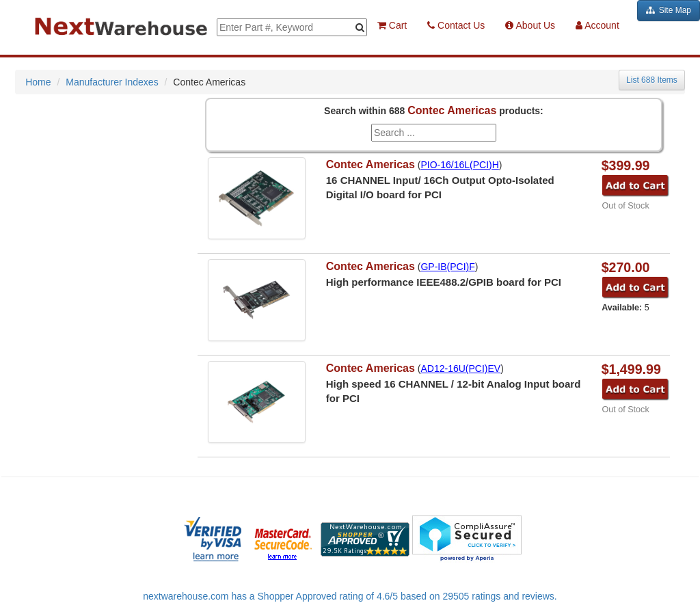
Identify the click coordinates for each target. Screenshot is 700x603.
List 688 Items (652, 80)
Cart (392, 25)
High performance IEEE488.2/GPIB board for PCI (444, 282)
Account (597, 25)
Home (38, 82)
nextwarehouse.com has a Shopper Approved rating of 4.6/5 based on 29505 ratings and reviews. (350, 596)
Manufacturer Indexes (112, 82)
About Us (530, 25)
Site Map (669, 10)
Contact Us (456, 25)
